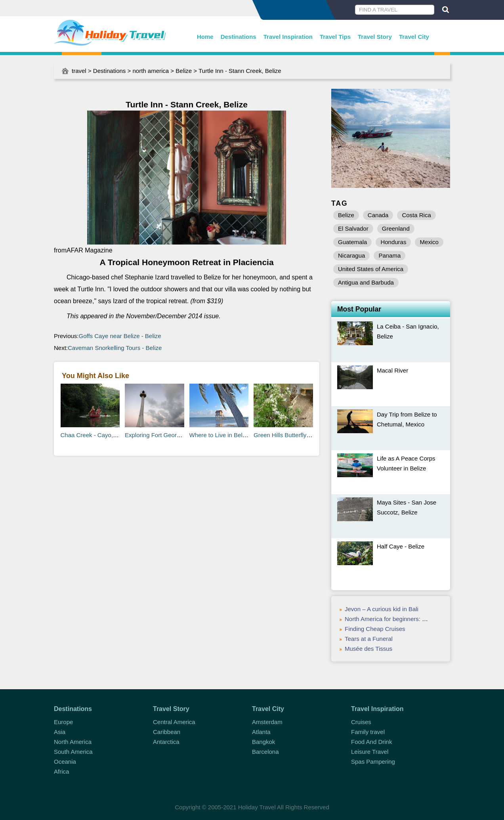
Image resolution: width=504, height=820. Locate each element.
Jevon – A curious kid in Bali (382, 609)
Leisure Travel (370, 752)
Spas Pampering (373, 762)
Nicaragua (351, 255)
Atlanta (261, 732)
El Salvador (353, 228)
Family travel (368, 732)
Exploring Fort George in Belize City (172, 435)
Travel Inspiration (288, 37)
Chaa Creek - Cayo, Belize (96, 435)
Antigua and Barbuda (366, 282)
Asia (60, 732)
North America (73, 742)
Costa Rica (416, 215)
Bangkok (263, 742)
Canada (378, 215)
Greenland (396, 228)
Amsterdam (267, 722)
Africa (61, 771)
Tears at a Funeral (369, 639)
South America (73, 752)
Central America (174, 722)
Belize (184, 71)
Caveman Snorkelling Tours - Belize (115, 348)
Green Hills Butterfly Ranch (289, 435)
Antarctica (166, 742)
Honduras (393, 242)
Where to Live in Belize (220, 435)
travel (79, 71)
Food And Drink (371, 742)
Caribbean (167, 732)
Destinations (239, 37)
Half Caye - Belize (401, 546)
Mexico (429, 242)
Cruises (361, 722)
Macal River (392, 370)
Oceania (65, 762)
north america (151, 71)
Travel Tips (335, 37)
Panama (389, 255)
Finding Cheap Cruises (375, 629)
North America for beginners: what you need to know (414, 619)
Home (205, 37)
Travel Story (375, 37)
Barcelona (265, 752)
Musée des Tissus (368, 649)
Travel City (414, 37)
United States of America (371, 269)
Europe (63, 722)
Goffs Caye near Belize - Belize (120, 336)
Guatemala (352, 242)
